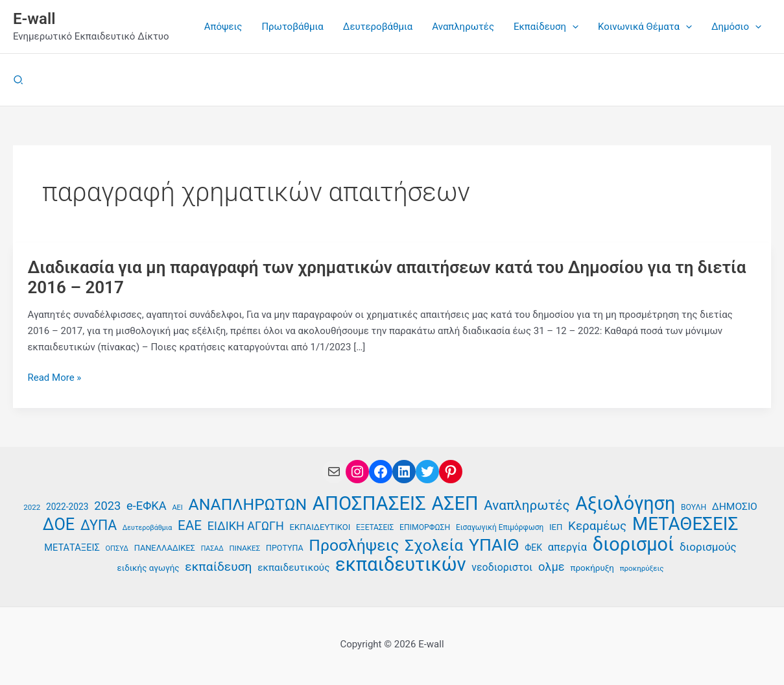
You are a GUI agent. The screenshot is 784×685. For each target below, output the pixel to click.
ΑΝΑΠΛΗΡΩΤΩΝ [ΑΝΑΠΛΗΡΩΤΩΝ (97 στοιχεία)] (248, 505)
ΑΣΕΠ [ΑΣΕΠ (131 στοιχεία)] (455, 504)
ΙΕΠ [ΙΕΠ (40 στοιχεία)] (556, 527)
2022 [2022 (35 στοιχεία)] (32, 507)
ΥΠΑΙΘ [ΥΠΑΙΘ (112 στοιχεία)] (494, 545)
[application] (572, 27)
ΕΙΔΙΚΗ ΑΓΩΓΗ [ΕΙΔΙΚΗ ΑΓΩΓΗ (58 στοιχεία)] (246, 526)
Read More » (55, 378)
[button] (19, 80)
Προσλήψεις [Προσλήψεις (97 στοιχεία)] (354, 546)
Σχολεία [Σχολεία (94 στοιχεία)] (434, 546)
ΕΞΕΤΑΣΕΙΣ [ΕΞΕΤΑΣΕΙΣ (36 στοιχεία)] (375, 527)
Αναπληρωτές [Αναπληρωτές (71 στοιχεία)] (527, 505)
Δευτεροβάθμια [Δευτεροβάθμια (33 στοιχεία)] (147, 528)
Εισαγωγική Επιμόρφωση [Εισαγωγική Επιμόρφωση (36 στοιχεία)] (500, 527)
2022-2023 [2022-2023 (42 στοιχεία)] (67, 507)
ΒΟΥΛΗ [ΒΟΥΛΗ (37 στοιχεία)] (694, 507)
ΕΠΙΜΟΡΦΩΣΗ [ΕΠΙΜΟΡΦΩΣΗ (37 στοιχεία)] (425, 527)
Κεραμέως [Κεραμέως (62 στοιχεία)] (597, 526)
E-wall (34, 19)
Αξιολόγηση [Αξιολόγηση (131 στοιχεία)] (625, 504)
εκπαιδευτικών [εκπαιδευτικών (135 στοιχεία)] (401, 565)
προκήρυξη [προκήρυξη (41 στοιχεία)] (592, 568)
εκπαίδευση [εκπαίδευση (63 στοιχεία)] (218, 567)
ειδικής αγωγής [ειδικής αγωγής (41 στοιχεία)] (148, 568)
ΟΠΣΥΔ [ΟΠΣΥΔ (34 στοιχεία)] (117, 548)
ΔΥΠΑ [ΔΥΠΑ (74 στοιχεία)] (99, 525)
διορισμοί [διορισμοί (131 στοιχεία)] (634, 545)
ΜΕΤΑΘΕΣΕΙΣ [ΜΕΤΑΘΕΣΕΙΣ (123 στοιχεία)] (685, 524)
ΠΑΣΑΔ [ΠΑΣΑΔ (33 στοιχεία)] (212, 548)
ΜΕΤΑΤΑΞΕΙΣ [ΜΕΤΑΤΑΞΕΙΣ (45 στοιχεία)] (72, 547)
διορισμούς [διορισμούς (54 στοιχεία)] (708, 547)
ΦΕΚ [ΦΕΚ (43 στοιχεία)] (533, 547)
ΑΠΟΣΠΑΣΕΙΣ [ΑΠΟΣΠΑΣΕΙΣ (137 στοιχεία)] (369, 504)
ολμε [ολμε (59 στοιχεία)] (552, 567)
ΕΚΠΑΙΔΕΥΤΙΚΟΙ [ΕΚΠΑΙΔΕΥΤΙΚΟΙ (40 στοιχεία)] (320, 527)
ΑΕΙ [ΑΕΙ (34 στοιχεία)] (177, 508)
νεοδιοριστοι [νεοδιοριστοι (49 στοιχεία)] (502, 567)
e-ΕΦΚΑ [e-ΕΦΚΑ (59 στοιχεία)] (147, 506)
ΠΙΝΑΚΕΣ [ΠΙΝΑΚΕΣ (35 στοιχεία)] (244, 548)
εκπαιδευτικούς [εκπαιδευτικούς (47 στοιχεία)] (293, 568)
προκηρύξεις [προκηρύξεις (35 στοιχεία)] (642, 568)
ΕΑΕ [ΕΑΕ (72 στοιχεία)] (190, 525)
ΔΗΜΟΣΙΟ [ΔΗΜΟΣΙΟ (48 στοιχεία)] (735, 507)
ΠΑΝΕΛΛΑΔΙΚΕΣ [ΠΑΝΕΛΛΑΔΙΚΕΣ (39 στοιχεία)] (165, 548)
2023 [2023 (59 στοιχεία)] (107, 506)
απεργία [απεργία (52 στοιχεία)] (567, 547)
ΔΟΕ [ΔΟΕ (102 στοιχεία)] (59, 524)
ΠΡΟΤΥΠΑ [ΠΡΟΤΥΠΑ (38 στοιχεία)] (285, 548)
